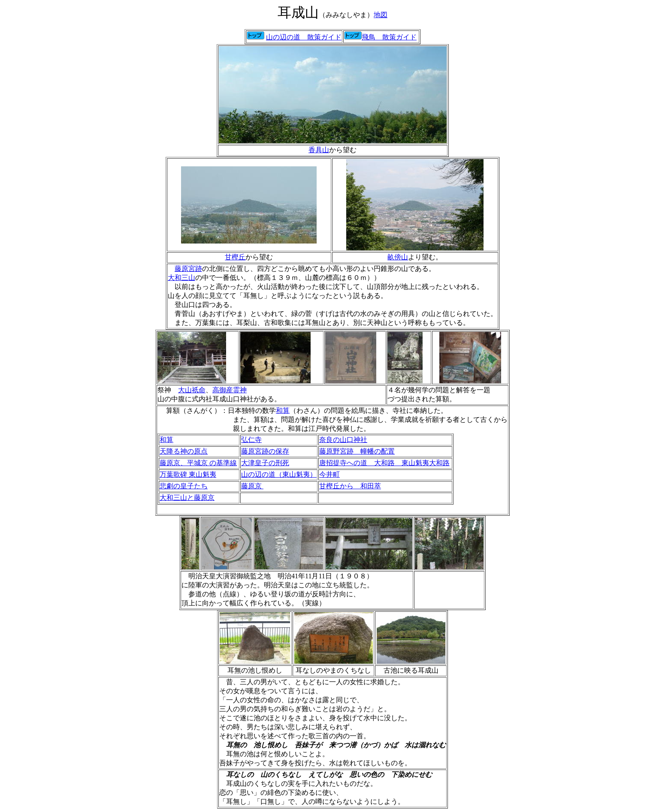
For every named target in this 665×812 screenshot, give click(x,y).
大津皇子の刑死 (265, 463)
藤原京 (252, 486)
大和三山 (181, 278)
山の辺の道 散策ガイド (304, 37)
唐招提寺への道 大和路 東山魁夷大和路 (384, 463)
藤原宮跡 (188, 269)
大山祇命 (192, 390)
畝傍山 (398, 257)
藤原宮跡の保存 (265, 451)
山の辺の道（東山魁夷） (279, 474)
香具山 (319, 150)
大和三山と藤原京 (187, 498)
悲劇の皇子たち (184, 486)
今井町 (329, 474)
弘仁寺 (251, 440)
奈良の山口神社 (343, 440)
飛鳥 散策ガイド (389, 37)
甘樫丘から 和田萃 (350, 486)
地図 (381, 15)
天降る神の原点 (184, 451)
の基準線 (198, 463)
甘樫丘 (235, 257)
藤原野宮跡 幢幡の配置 (357, 451)
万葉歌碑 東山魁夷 (188, 474)
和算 (283, 411)
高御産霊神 (230, 390)
